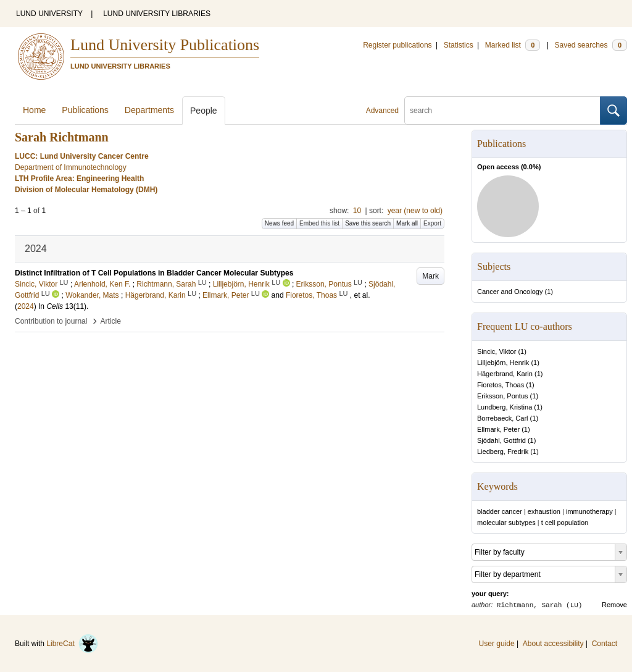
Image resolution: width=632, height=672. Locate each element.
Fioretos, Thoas (501, 385)
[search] (502, 111)
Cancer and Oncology (510, 292)
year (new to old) (415, 211)
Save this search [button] (368, 223)
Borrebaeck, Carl (503, 418)
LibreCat (72, 644)
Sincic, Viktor (497, 351)
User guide (497, 644)
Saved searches (591, 45)
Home (34, 110)
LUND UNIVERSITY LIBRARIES (157, 14)
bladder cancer (500, 511)
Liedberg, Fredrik (503, 451)
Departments (149, 110)
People (204, 111)
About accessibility (553, 644)
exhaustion (544, 511)
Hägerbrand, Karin (505, 374)
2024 (26, 306)
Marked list (513, 45)
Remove (614, 605)
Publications (85, 110)
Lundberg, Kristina (505, 407)
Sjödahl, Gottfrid (501, 440)
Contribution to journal (51, 321)
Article (111, 321)
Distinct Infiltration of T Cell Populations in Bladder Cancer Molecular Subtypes (154, 273)
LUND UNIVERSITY (49, 14)
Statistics (459, 45)
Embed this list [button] (319, 223)
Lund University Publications (165, 45)
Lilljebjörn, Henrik (503, 363)
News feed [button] (279, 223)
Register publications (397, 45)
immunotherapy (589, 511)
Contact (605, 644)
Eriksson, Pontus (503, 396)
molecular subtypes (506, 523)
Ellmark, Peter (498, 429)
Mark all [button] (407, 223)
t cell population (565, 523)
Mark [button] (430, 276)
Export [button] (432, 223)
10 (357, 211)
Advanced (382, 111)
